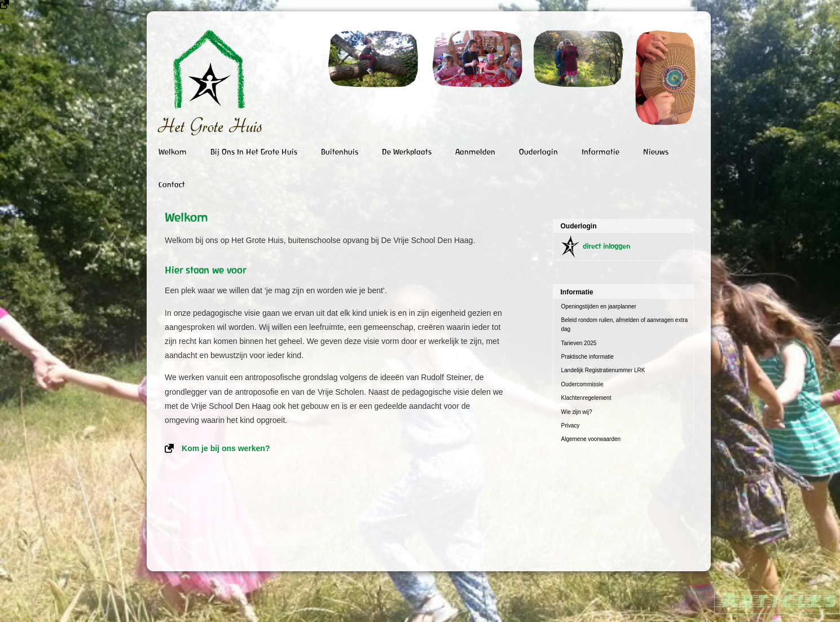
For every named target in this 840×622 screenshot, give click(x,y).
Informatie (601, 152)
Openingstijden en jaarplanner (599, 306)
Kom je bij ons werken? (226, 448)
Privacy (571, 425)
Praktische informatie (588, 357)
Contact (172, 184)
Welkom (173, 152)
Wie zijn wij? (577, 412)
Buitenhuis (340, 152)
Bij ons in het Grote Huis (254, 152)
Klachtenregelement (586, 398)
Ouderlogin (538, 152)
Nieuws (656, 152)
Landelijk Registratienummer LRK (603, 370)
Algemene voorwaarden (591, 439)
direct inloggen (606, 246)
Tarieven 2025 (579, 343)
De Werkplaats (407, 152)
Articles (777, 599)
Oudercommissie (582, 384)
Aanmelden (475, 152)
